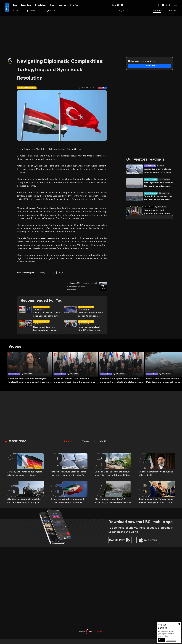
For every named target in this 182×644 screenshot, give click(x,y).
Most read (17, 441)
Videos (15, 347)
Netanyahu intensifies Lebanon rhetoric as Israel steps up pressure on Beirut (46, 329)
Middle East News (151, 180)
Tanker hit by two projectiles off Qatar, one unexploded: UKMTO (158, 198)
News (15, 5)
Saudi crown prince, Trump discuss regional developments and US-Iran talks (156, 501)
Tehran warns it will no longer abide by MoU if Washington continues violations (68, 501)
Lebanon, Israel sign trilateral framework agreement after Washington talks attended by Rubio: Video (122, 381)
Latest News (26, 5)
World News (149, 207)
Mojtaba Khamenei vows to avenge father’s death (156, 474)
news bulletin (41, 5)
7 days (86, 441)
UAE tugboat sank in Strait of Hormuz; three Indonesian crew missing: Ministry (158, 185)
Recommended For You (42, 301)
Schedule (32, 11)
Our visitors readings (145, 159)
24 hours (67, 441)
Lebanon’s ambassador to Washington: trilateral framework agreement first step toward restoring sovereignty (29, 381)
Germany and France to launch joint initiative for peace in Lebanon (24, 474)
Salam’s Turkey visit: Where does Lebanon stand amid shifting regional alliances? (47, 315)
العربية (121, 11)
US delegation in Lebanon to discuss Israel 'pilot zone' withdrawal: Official (113, 474)
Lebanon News (150, 166)
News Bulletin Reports (41, 307)
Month (103, 441)
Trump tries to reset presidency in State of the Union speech (157, 212)
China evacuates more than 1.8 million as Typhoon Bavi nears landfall (113, 501)
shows (51, 11)
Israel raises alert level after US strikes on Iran (89, 329)
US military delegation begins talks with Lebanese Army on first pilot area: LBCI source (24, 501)
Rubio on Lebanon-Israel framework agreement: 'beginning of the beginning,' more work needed (74, 381)
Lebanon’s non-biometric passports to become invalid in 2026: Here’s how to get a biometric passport (91, 315)
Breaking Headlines (58, 5)
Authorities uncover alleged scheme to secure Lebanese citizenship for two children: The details (158, 171)
